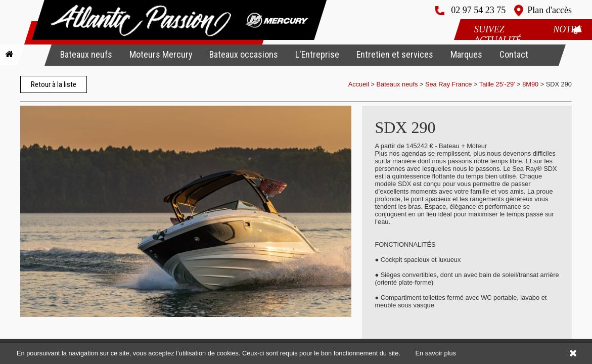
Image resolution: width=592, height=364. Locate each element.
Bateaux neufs (86, 54)
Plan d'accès (550, 10)
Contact (514, 54)
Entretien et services (395, 54)
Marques (466, 54)
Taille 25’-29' (497, 84)
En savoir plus (436, 353)
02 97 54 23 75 (478, 10)
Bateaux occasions (244, 54)
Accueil (359, 84)
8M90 (530, 84)
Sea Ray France (449, 84)
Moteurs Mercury (161, 54)
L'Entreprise (317, 54)
